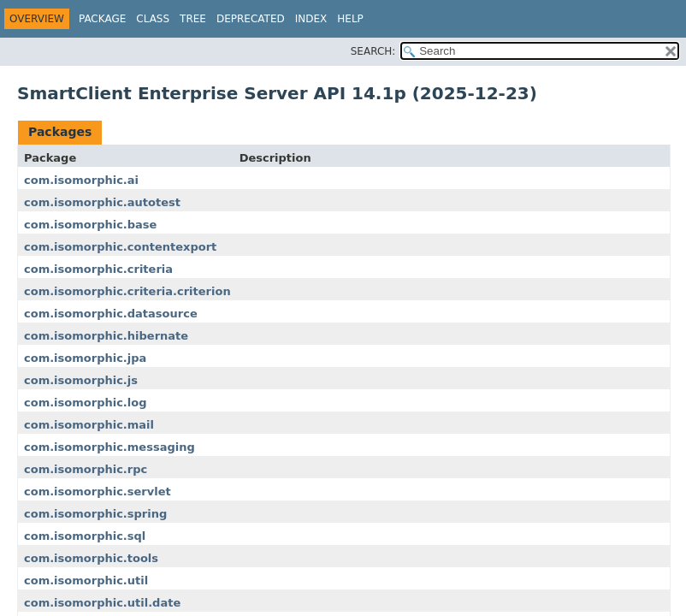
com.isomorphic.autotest (102, 202)
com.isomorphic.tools (91, 558)
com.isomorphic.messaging (109, 447)
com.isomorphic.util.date (102, 603)
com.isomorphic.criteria (98, 269)
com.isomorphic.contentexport (120, 247)
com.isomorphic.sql (85, 536)
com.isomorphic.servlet (98, 492)
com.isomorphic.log (86, 403)
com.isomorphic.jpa (85, 358)
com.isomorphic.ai (81, 180)
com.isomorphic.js (81, 380)
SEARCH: (373, 51)
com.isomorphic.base (90, 225)
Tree (193, 19)
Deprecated (251, 19)
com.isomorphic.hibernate (106, 336)
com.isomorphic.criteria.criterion (127, 291)
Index (311, 19)
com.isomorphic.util (86, 580)
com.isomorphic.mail (89, 425)
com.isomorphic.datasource (111, 314)
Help (350, 19)
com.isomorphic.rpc (86, 469)
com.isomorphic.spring (95, 514)
